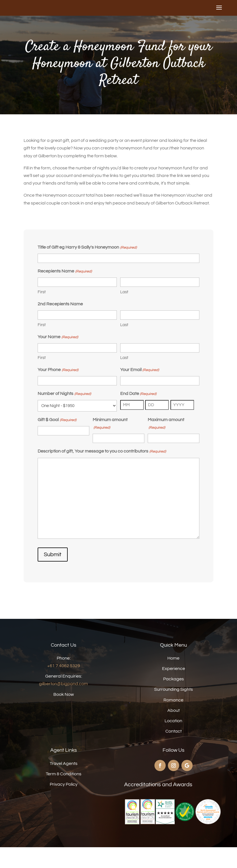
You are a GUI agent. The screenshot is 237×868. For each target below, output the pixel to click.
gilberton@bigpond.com (63, 705)
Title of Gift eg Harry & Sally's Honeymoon (87, 268)
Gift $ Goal (57, 441)
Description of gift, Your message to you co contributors (102, 472)
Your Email (140, 391)
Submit (53, 575)
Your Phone (58, 391)
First (42, 313)
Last (124, 313)
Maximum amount (166, 445)
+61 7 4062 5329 (64, 687)
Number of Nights (64, 415)
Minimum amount (110, 445)
